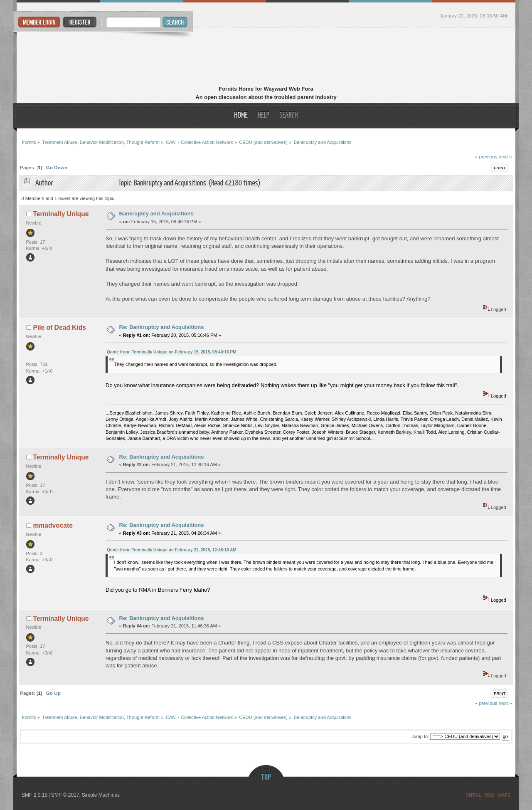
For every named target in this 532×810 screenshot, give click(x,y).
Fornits (266, 57)
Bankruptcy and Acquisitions (156, 214)
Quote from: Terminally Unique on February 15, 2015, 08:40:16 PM (172, 352)
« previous (486, 157)
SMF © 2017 (65, 795)
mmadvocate (53, 525)
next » (505, 157)
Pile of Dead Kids (60, 327)
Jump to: (420, 736)
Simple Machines (101, 795)
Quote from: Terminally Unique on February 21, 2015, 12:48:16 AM (172, 550)
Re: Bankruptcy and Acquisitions (162, 327)
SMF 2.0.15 (34, 795)
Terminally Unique (61, 214)
